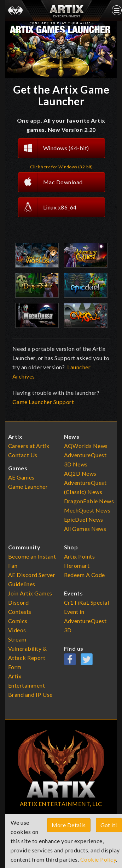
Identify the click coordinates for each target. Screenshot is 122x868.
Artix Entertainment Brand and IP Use (30, 685)
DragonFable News (89, 501)
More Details (69, 825)
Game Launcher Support (43, 402)
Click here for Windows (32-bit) (62, 167)
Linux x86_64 (48, 207)
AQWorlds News (86, 446)
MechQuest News (87, 510)
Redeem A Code (85, 575)
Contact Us (23, 455)
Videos (17, 630)
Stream (17, 639)
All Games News (85, 529)
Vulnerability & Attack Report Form (28, 658)
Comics (18, 621)
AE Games (21, 477)
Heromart (77, 565)
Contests (20, 612)
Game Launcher (28, 486)
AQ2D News (80, 473)
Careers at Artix (29, 446)
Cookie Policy (98, 859)
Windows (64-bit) (54, 148)
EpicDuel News (84, 519)
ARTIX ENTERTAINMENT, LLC (61, 804)
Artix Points (80, 556)
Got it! (109, 825)
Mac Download (51, 182)
